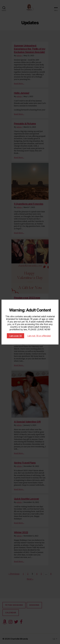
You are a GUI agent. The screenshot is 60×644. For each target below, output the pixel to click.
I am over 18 (15, 336)
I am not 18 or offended (39, 336)
